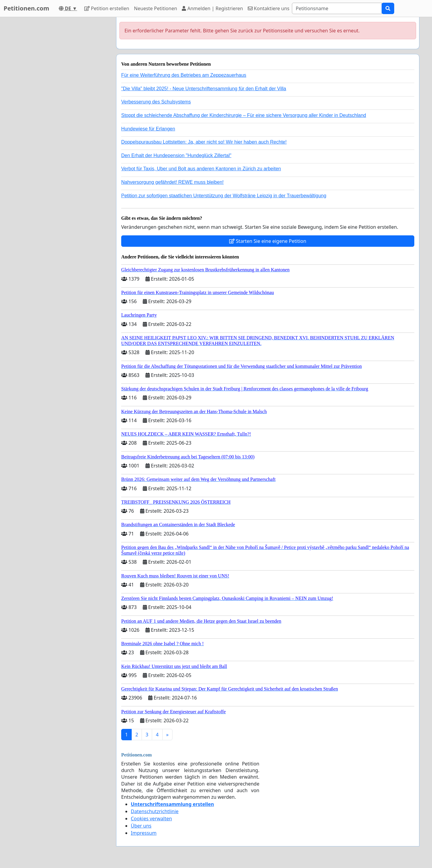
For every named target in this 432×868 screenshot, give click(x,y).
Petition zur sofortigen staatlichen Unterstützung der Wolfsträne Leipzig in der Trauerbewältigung (224, 196)
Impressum (144, 833)
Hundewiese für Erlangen (148, 129)
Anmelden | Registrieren (212, 8)
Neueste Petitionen (156, 8)
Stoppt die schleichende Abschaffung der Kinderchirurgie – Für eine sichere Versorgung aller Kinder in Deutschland (244, 115)
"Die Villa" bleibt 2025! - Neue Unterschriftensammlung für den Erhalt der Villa (204, 89)
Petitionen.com (26, 8)
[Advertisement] (58, 107)
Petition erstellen (107, 8)
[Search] (337, 8)
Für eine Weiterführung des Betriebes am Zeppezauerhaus (184, 75)
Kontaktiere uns (269, 8)
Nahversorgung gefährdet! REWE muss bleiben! (172, 182)
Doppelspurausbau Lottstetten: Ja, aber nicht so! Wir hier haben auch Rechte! (204, 142)
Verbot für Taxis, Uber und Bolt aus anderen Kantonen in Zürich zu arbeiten (201, 169)
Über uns (141, 826)
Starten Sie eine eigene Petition (268, 241)
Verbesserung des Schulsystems (156, 102)
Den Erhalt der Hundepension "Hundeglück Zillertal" (176, 155)
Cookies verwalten (151, 819)
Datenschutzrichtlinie (155, 811)
